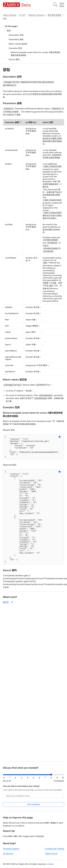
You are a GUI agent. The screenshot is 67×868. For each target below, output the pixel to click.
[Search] (55, 5)
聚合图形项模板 (55, 15)
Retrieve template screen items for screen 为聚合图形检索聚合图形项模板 (35, 54)
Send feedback (34, 804)
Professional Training (55, 849)
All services (8, 853)
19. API (22, 15)
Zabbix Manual (10, 15)
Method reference (37, 15)
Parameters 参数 (16, 39)
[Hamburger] (62, 5)
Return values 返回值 (18, 44)
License (50, 864)
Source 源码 (14, 59)
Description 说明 (16, 35)
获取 (9, 31)
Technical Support (11, 849)
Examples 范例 (15, 48)
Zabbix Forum (51, 853)
